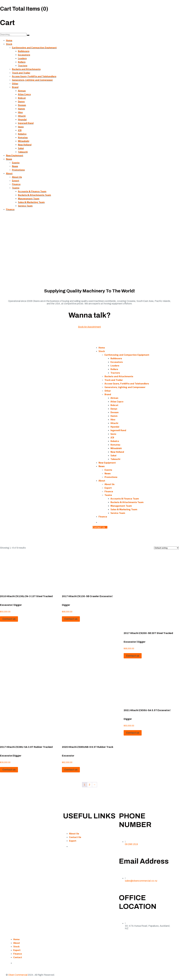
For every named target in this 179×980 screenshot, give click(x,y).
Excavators (24, 55)
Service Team (25, 206)
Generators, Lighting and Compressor (32, 80)
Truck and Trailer (21, 73)
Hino (20, 112)
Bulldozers (24, 51)
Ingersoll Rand (26, 123)
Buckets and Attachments (26, 69)
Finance (16, 184)
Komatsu (23, 137)
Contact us (9, 619)
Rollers (22, 62)
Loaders (22, 58)
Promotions (18, 170)
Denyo (21, 101)
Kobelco (22, 134)
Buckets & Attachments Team (34, 195)
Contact (18, 957)
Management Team (29, 198)
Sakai (21, 148)
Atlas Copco (24, 94)
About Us (17, 177)
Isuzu (21, 127)
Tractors (23, 65)
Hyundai (22, 119)
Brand (15, 87)
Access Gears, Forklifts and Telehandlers (34, 76)
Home (9, 40)
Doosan (22, 105)
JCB (20, 130)
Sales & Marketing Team (31, 202)
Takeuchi (23, 152)
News (9, 159)
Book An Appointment (89, 327)
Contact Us (75, 837)
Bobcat (22, 98)
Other (15, 83)
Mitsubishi (24, 141)
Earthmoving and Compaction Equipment (34, 47)
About (9, 173)
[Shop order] (166, 548)
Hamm (21, 109)
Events (16, 163)
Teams (16, 188)
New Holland (25, 145)
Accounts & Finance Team (32, 191)
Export (16, 181)
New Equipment (15, 155)
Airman (22, 91)
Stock (9, 44)
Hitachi (22, 116)
